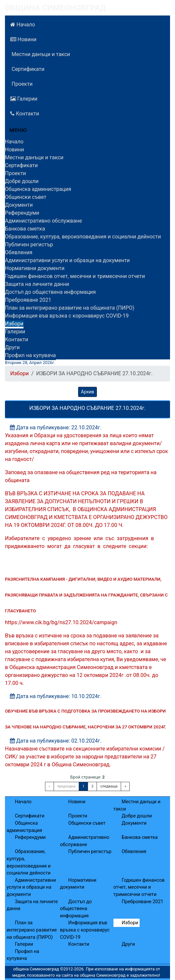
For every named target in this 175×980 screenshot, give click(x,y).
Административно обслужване (44, 221)
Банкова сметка (25, 229)
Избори (14, 324)
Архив (88, 392)
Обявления (19, 252)
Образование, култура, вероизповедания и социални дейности (83, 237)
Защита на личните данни (37, 284)
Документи (19, 205)
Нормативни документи (35, 268)
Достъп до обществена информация (50, 292)
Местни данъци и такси (40, 54)
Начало (23, 25)
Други (12, 347)
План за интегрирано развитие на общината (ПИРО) (70, 308)
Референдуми (22, 213)
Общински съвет (26, 197)
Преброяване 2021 (28, 300)
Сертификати (27, 69)
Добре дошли (22, 181)
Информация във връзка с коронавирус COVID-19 (67, 316)
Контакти (25, 114)
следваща (109, 786)
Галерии (24, 99)
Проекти (22, 84)
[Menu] (14, 131)
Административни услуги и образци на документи (67, 260)
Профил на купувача (30, 355)
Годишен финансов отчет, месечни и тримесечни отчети (75, 276)
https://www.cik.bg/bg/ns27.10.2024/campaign (61, 622)
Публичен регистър (29, 245)
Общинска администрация (38, 189)
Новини (23, 39)
